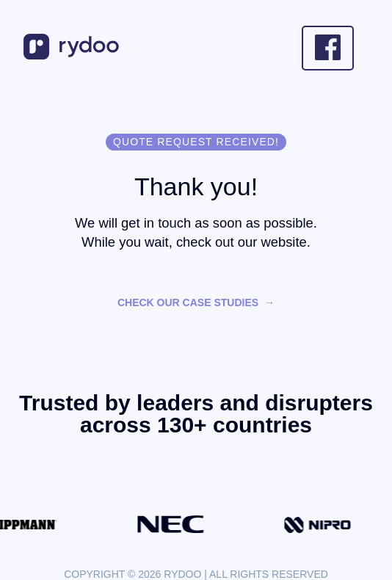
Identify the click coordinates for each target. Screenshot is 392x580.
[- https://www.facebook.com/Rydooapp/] (328, 48)
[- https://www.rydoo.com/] (73, 55)
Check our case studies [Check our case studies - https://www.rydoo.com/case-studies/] (188, 302)
